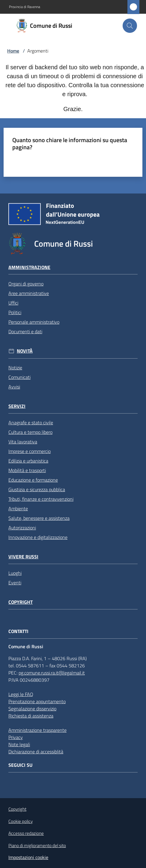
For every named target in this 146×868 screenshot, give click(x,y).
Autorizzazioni (22, 528)
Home (13, 51)
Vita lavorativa (23, 442)
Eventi (15, 583)
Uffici (13, 303)
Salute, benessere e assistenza (39, 518)
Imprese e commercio (30, 451)
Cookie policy (21, 821)
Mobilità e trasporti (27, 470)
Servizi (17, 406)
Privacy (16, 737)
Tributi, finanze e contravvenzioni (41, 499)
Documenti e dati (25, 331)
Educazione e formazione (33, 480)
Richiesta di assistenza (31, 716)
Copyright (21, 602)
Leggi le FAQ (21, 694)
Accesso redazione (26, 833)
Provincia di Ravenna (25, 7)
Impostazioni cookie (28, 857)
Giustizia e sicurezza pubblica (37, 489)
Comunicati (19, 377)
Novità (25, 351)
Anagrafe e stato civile (31, 423)
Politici (15, 312)
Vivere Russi (23, 557)
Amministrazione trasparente (37, 730)
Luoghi (15, 573)
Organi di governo (26, 284)
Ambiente (18, 508)
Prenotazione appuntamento (37, 701)
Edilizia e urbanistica (28, 461)
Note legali (19, 744)
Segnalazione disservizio (32, 709)
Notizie (15, 368)
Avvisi (14, 387)
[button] (130, 26)
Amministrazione (29, 267)
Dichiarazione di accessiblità (36, 752)
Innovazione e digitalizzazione (38, 537)
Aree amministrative (29, 293)
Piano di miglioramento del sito (37, 845)
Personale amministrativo (34, 322)
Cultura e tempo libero (30, 432)
